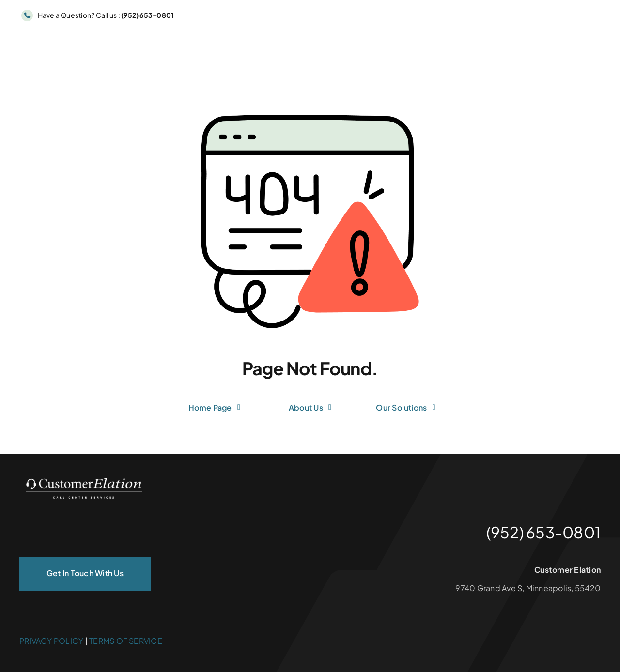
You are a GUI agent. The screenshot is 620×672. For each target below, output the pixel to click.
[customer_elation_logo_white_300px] (84, 473)
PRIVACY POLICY (51, 641)
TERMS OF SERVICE (126, 641)
